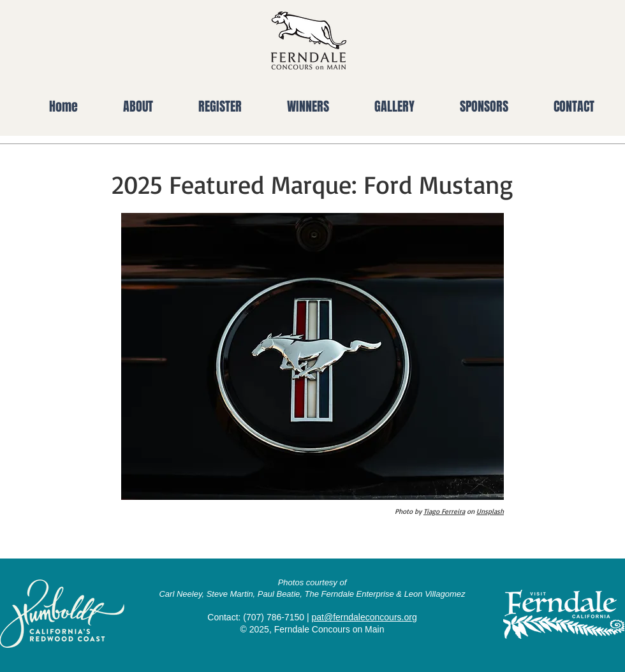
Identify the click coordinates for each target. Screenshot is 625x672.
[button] (125, 106)
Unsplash (490, 511)
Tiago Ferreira (444, 511)
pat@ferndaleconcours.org (364, 617)
